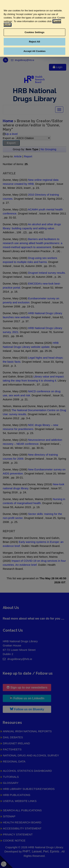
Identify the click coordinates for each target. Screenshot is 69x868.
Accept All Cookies (35, 51)
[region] (34, 28)
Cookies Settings (35, 32)
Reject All (34, 42)
